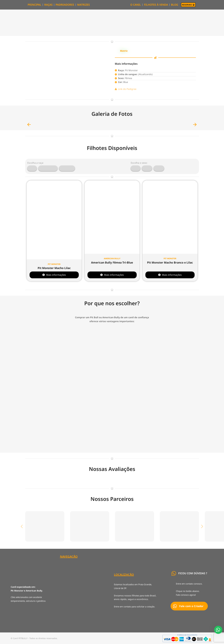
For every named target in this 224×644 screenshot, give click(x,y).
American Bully (112, 258)
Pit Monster (54, 264)
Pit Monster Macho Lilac (54, 268)
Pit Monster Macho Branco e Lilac (170, 263)
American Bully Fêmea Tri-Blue (112, 263)
